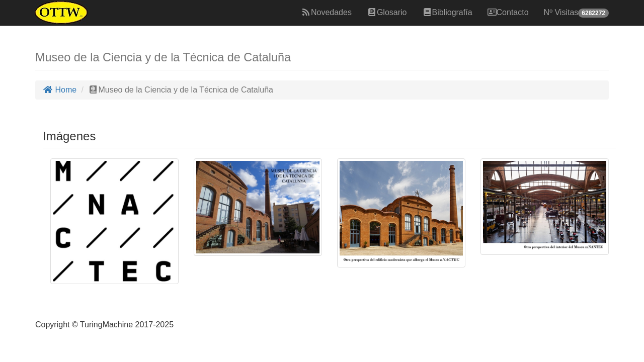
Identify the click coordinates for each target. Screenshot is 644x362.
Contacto (508, 12)
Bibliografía (447, 12)
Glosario (387, 12)
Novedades (326, 12)
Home (60, 90)
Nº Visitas (576, 13)
